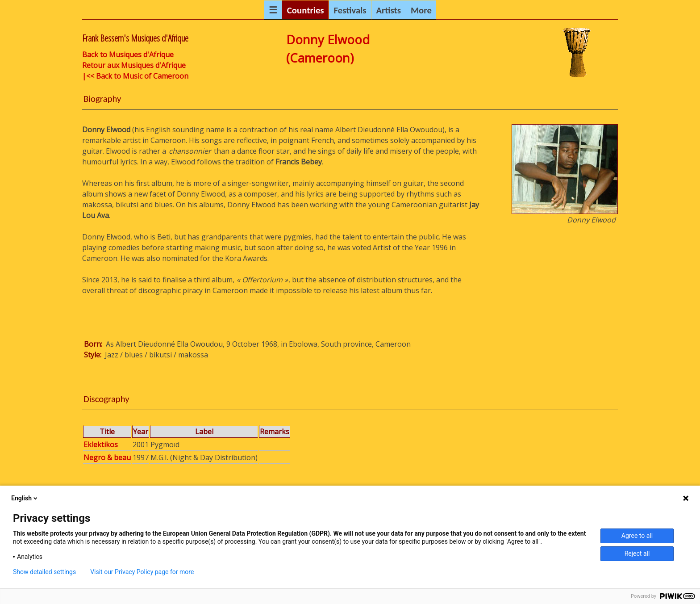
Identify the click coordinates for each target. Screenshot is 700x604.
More (421, 10)
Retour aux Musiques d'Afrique (134, 65)
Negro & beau (107, 457)
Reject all (637, 554)
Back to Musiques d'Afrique (128, 55)
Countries (306, 10)
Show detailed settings (44, 572)
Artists (388, 10)
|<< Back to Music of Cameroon (135, 76)
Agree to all (637, 536)
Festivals (350, 10)
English (25, 498)
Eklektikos (101, 445)
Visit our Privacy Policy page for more (142, 572)
